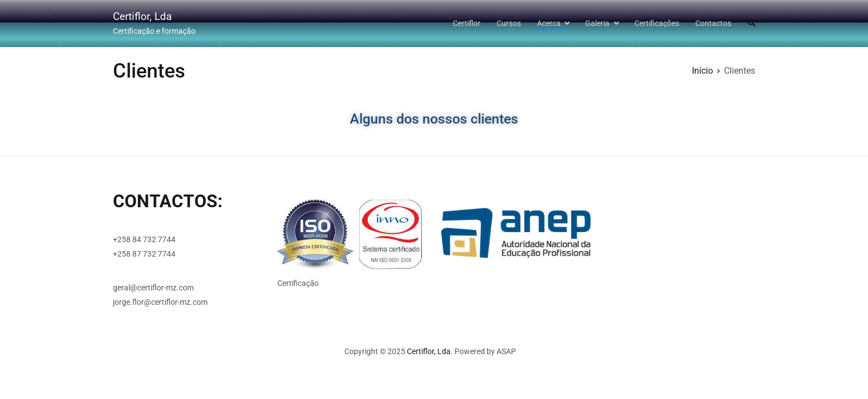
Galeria (597, 24)
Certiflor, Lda (142, 16)
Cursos (509, 24)
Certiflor (467, 24)
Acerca (549, 24)
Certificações (657, 24)
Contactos (713, 24)
